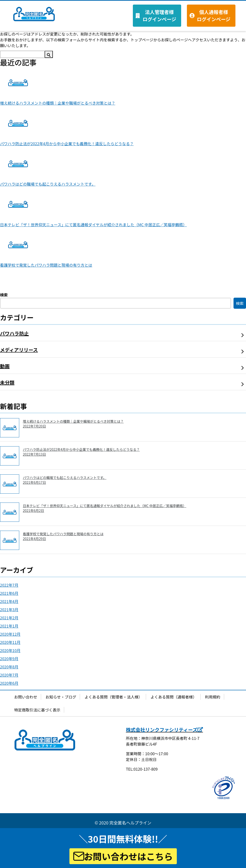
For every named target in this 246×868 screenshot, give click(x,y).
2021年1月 (9, 626)
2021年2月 (9, 618)
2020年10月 (10, 650)
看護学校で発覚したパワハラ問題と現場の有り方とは (46, 265)
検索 (4, 295)
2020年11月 (10, 642)
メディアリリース (19, 350)
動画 (5, 366)
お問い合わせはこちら (123, 856)
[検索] (22, 54)
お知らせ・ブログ (61, 697)
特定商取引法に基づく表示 (37, 710)
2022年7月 (9, 585)
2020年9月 (9, 659)
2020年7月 (9, 675)
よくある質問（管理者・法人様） (113, 697)
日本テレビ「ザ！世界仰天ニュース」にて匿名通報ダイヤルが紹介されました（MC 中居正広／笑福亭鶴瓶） (93, 225)
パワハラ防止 (14, 333)
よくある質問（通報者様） (174, 697)
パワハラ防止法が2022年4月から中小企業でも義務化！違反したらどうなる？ (67, 144)
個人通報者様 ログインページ (214, 16)
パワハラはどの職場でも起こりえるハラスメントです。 (48, 184)
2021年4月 (9, 601)
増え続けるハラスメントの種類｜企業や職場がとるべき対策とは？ (58, 103)
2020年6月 (9, 683)
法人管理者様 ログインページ (160, 16)
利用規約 (213, 697)
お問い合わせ (26, 697)
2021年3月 (9, 610)
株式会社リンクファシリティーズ (164, 730)
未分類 (7, 382)
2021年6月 (9, 593)
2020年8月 (9, 667)
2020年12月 (10, 634)
